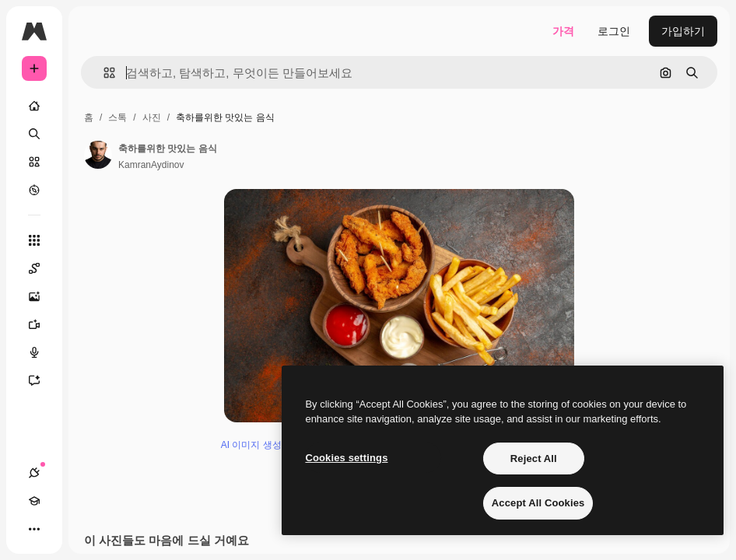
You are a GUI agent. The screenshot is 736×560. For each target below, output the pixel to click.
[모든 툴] (34, 240)
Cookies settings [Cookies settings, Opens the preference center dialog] (346, 458)
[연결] (34, 473)
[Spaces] (42, 268)
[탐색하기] (34, 190)
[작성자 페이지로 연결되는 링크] (98, 155)
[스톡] (34, 162)
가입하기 (683, 31)
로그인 (614, 31)
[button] (103, 73)
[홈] (34, 106)
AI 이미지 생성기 (256, 523)
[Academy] (34, 501)
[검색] (34, 134)
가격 (563, 31)
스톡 (117, 117)
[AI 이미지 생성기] (42, 296)
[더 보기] (34, 529)
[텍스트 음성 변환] (42, 352)
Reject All (534, 458)
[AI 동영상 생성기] (42, 324)
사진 (152, 117)
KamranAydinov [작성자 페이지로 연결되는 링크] (151, 165)
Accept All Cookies (538, 503)
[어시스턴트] (42, 380)
